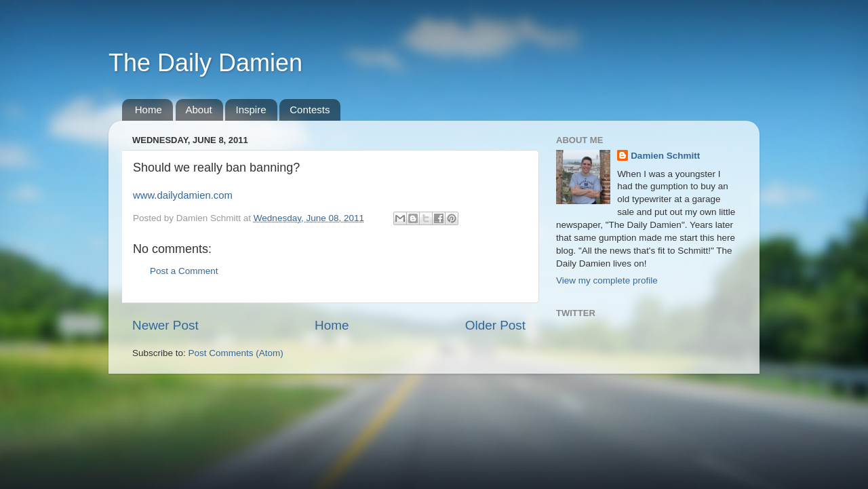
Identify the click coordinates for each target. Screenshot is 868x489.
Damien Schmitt (665, 156)
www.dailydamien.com (183, 195)
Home (149, 110)
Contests (310, 110)
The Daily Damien (205, 63)
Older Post (495, 325)
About (199, 110)
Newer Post (165, 325)
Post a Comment (184, 271)
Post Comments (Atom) (236, 353)
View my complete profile (607, 280)
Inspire (251, 110)
